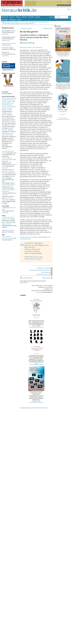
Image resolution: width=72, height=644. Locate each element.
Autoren (31, 17)
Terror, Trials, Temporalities (7, 199)
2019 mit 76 (5, 168)
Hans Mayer (5, 34)
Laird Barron (29, 243)
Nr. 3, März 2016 (23, 22)
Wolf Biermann (10, 103)
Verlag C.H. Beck (63, 56)
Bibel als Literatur (9, 230)
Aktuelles (5, 17)
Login (19, 20)
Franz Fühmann (11, 121)
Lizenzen (39, 292)
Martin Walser (8, 101)
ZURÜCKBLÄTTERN (26, 29)
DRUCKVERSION (47, 272)
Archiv (12, 17)
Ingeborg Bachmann (7, 129)
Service (38, 17)
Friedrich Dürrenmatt (7, 109)
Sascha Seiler (28, 43)
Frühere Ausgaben (12, 22)
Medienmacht (6, 40)
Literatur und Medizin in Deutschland (8, 191)
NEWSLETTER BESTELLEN (44, 275)
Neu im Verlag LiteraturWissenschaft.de (36, 326)
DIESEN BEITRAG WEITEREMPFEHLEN (41, 270)
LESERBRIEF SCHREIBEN (45, 268)
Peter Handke (12, 125)
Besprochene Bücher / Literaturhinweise (31, 47)
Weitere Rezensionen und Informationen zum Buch (34, 258)
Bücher (24, 17)
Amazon (63, 89)
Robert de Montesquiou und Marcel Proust (8, 185)
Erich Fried (5, 118)
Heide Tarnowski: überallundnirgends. (7, 159)
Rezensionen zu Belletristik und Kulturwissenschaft (19, 24)
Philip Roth (13, 98)
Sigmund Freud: (9, 226)
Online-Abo (5, 56)
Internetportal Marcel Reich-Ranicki (8, 134)
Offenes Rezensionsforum (9, 43)
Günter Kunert (6, 98)
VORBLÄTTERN (48, 29)
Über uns (12, 20)
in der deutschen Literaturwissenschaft (8, 237)
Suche (51, 17)
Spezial (18, 17)
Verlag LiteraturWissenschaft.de (36, 364)
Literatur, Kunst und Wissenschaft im (8, 219)
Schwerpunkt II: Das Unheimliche (39, 22)
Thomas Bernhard (7, 114)
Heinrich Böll (5, 100)
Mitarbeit (5, 20)
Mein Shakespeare (7, 105)
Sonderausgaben (7, 93)
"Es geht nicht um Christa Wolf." (8, 171)
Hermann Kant (6, 106)
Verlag (69, 9)
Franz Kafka (5, 213)
